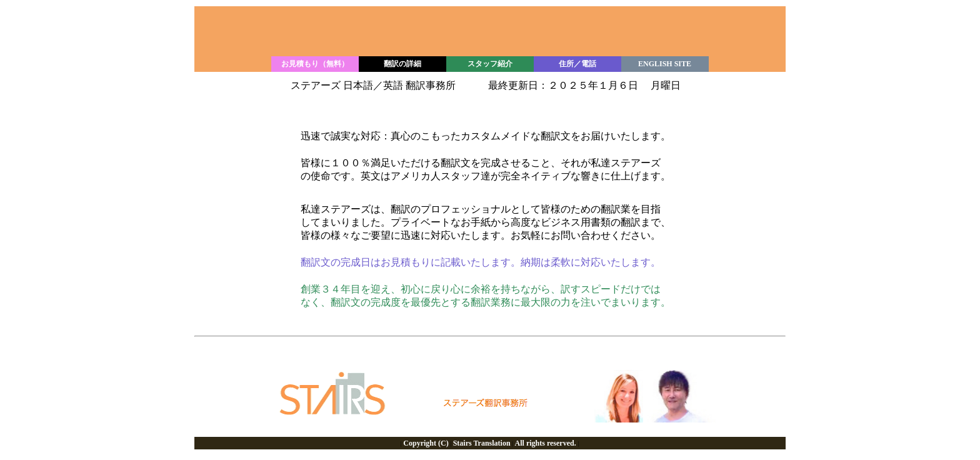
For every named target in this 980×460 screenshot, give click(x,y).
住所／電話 (577, 64)
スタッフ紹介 (490, 64)
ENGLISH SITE (665, 64)
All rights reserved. (546, 443)
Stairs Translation (482, 443)
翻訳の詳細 (402, 64)
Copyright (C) (426, 443)
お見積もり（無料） (315, 64)
